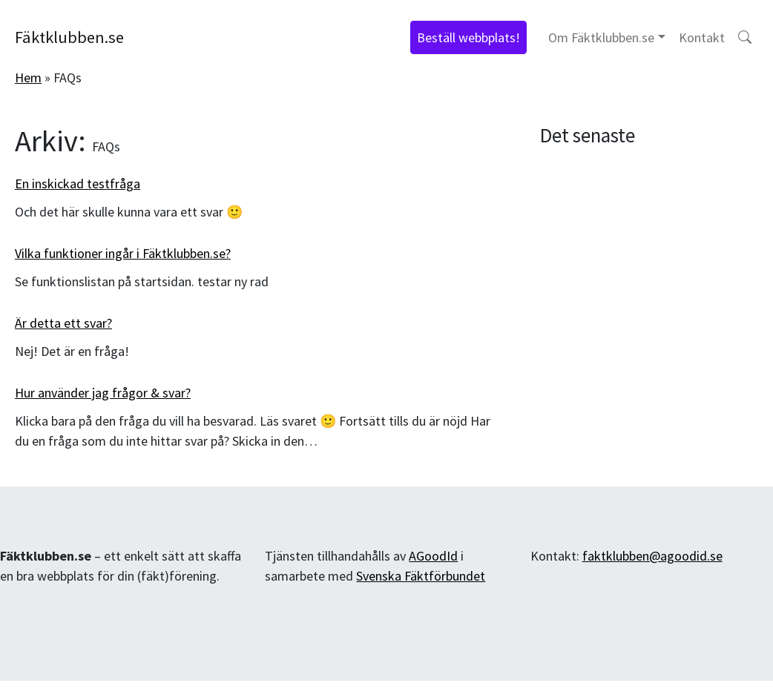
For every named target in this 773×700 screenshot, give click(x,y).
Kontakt (702, 37)
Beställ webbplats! (468, 37)
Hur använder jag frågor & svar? (103, 393)
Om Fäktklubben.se (601, 37)
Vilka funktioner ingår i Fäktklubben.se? (123, 253)
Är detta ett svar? (63, 323)
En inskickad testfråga (78, 184)
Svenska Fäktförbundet (421, 576)
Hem (28, 77)
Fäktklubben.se (69, 37)
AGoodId (433, 556)
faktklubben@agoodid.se (652, 556)
